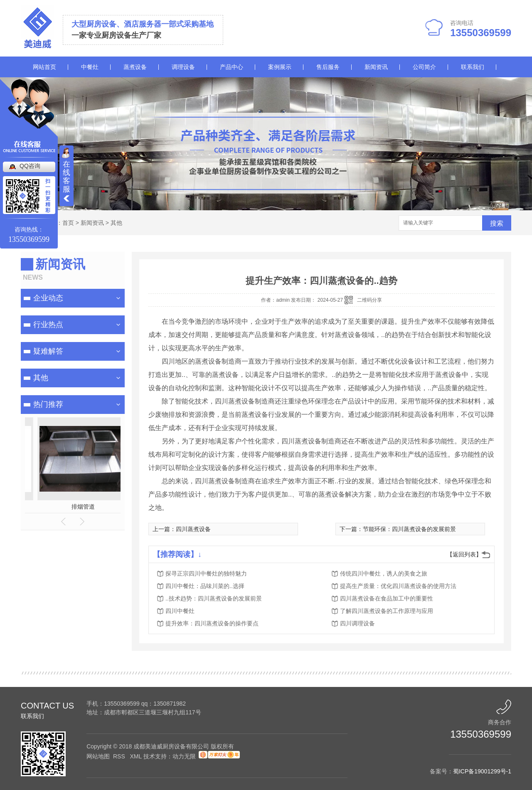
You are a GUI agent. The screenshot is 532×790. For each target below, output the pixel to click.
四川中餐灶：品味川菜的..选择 (205, 586)
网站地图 (98, 756)
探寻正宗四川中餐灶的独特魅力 (206, 573)
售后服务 (328, 67)
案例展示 (280, 67)
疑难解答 (48, 351)
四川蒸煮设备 (193, 529)
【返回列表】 (464, 554)
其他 (116, 223)
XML (136, 756)
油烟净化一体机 (92, 507)
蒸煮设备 (135, 67)
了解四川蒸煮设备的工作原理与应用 (387, 611)
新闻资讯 (376, 67)
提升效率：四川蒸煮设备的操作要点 (212, 623)
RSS (120, 756)
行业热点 (48, 325)
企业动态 (48, 298)
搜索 (497, 223)
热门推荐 (48, 404)
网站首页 (44, 67)
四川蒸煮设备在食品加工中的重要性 (387, 598)
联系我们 (473, 67)
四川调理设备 (357, 623)
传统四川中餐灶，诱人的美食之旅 (384, 573)
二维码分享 (369, 300)
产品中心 (232, 67)
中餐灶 (90, 67)
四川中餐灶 (180, 611)
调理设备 (183, 67)
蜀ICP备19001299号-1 (482, 771)
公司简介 (424, 67)
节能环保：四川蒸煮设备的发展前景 (409, 529)
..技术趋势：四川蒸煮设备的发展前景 (214, 598)
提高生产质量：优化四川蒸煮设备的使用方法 (398, 586)
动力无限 (184, 756)
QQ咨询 (30, 166)
